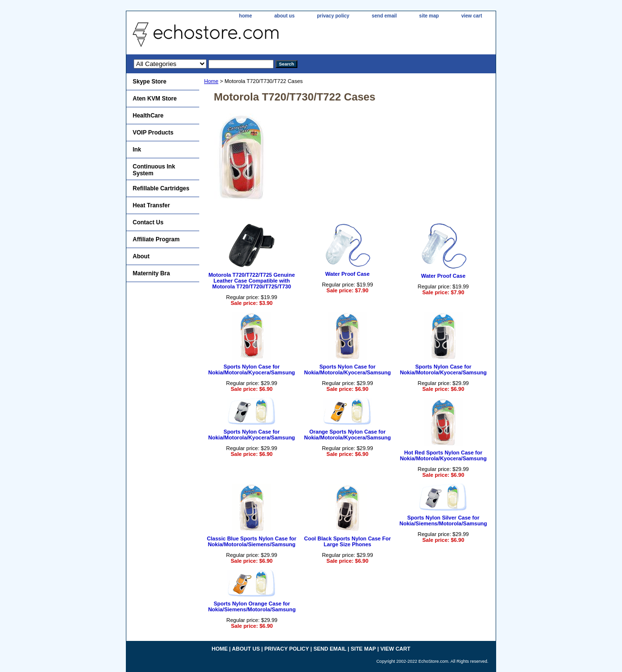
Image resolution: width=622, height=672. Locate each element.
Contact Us (148, 222)
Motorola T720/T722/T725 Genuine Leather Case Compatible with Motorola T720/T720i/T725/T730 (252, 281)
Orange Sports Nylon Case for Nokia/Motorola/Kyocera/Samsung (348, 435)
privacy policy (333, 16)
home (246, 16)
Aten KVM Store (155, 99)
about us (285, 16)
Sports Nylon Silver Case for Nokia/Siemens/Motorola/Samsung (443, 521)
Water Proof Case (347, 274)
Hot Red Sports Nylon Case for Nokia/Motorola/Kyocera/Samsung (443, 455)
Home (211, 81)
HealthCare (148, 116)
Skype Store (149, 82)
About (141, 256)
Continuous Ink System (154, 170)
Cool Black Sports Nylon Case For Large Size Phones (347, 541)
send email (384, 16)
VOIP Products (153, 133)
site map (429, 16)
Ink (137, 150)
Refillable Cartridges (161, 188)
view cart (472, 16)
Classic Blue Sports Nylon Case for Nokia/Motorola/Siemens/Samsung (252, 541)
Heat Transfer (151, 205)
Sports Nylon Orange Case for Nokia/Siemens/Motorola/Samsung (252, 606)
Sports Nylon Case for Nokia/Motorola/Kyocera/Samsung (252, 370)
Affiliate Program (156, 239)
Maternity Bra (151, 273)
